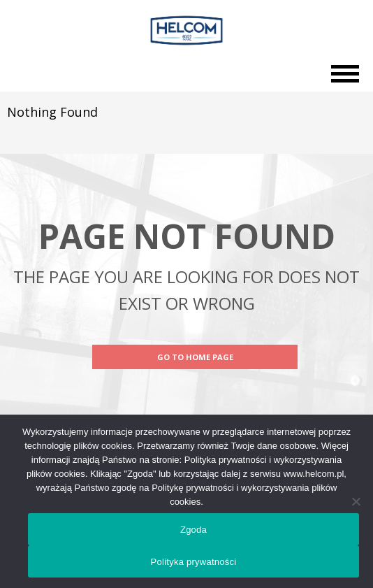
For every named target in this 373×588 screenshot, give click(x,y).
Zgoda (193, 530)
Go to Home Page (195, 357)
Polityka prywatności (194, 562)
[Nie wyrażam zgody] (356, 501)
